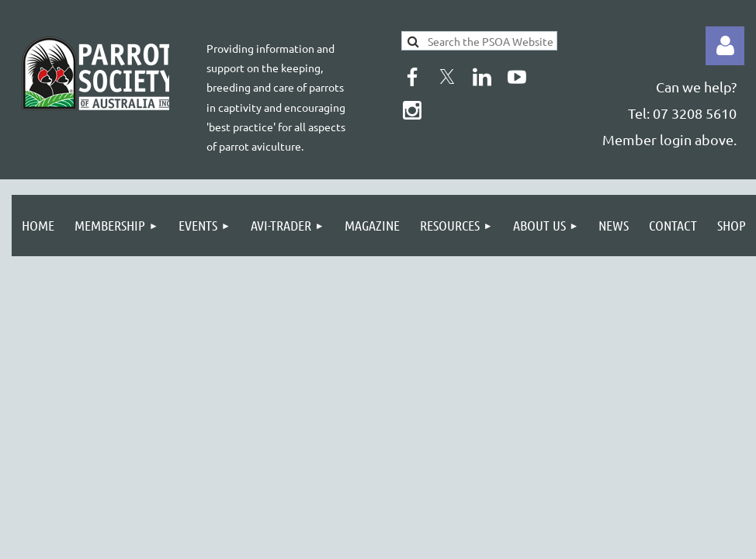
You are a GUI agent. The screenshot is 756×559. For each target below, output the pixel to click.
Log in (725, 46)
